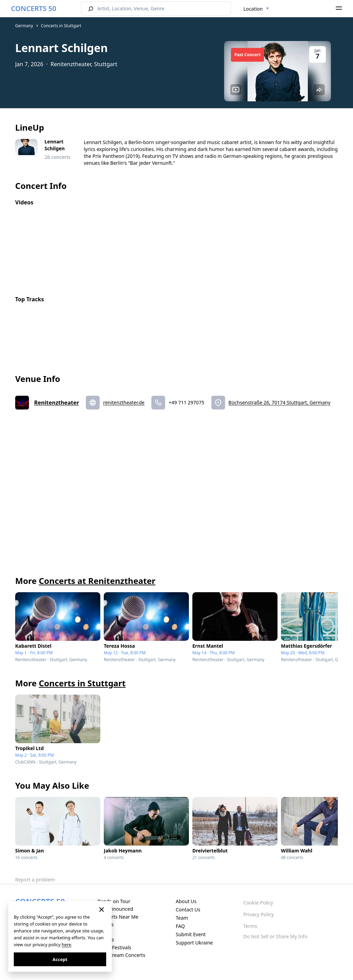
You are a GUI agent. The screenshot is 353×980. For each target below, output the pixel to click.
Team (182, 918)
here (66, 944)
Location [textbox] (253, 9)
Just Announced (115, 909)
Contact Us (188, 910)
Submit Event (191, 934)
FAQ (180, 926)
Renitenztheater (57, 403)
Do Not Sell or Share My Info (275, 936)
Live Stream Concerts (121, 955)
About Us (186, 901)
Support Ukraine (194, 943)
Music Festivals (114, 947)
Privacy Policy (259, 914)
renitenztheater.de (124, 402)
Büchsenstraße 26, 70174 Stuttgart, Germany (280, 402)
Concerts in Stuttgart (61, 26)
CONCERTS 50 (34, 8)
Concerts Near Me (118, 917)
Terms (250, 926)
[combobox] (256, 9)
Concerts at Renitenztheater (97, 581)
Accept (60, 959)
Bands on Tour (114, 901)
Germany (24, 26)
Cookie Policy (258, 903)
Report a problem (35, 880)
